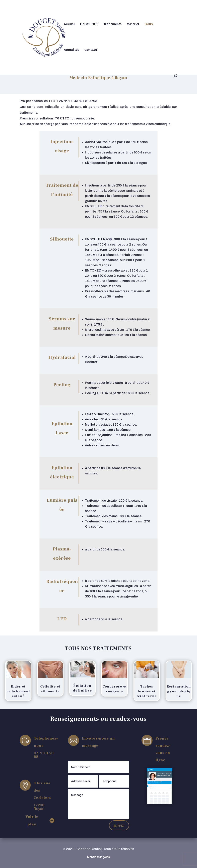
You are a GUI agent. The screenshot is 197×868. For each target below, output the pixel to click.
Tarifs (148, 24)
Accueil (69, 24)
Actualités (72, 50)
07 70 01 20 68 (44, 755)
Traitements (112, 24)
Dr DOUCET (89, 24)
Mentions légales (98, 857)
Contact (91, 50)
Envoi (119, 825)
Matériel (133, 24)
